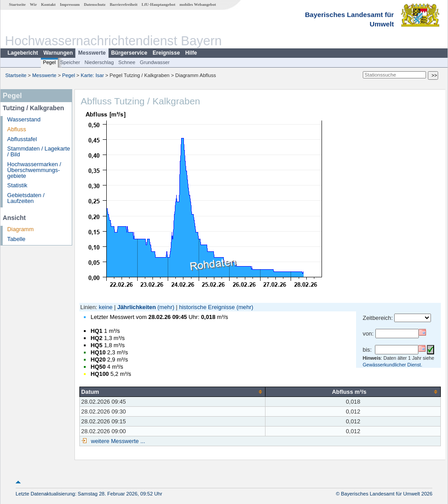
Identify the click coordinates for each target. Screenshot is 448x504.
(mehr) (166, 307)
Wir (34, 4)
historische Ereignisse (207, 307)
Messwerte (92, 53)
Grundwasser (155, 62)
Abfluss (17, 129)
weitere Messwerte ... (117, 441)
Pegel (50, 62)
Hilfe (191, 53)
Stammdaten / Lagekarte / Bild (39, 151)
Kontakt (48, 4)
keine (106, 307)
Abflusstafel (22, 139)
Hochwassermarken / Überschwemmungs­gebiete (34, 170)
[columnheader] (173, 392)
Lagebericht (23, 53)
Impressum (70, 4)
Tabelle (16, 239)
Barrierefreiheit (124, 4)
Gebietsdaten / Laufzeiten (26, 198)
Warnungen (58, 53)
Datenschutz (95, 4)
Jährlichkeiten (136, 307)
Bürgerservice (129, 53)
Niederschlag (99, 62)
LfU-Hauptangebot (159, 4)
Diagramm (20, 229)
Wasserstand (24, 119)
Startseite (17, 4)
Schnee (127, 62)
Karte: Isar (92, 75)
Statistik (17, 185)
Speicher (70, 62)
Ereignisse (166, 53)
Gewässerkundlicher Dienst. (393, 365)
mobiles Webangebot (198, 4)
